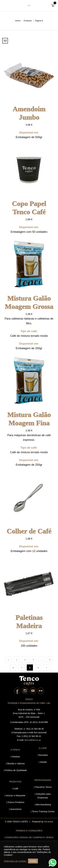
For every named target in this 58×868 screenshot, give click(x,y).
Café (16, 788)
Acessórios (16, 809)
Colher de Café (29, 531)
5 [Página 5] (50, 660)
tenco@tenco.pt (33, 740)
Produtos (28, 21)
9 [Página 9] (38, 668)
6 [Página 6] (13, 668)
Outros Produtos (16, 802)
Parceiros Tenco (43, 787)
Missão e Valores (16, 763)
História (16, 757)
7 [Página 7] (21, 668)
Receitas (43, 755)
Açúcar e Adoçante (16, 795)
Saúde (43, 762)
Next (46, 668)
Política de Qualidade (16, 770)
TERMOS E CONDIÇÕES (29, 831)
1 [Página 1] (17, 660)
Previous (8, 660)
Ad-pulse (49, 822)
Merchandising (43, 804)
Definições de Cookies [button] (15, 861)
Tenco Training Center (43, 811)
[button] (53, 5)
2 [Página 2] (25, 660)
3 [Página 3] (33, 660)
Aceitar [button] (33, 861)
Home (18, 21)
